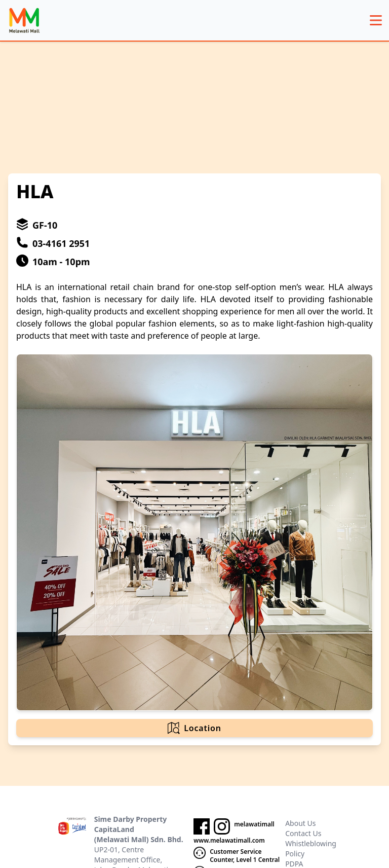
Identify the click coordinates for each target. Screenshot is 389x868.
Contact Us (303, 833)
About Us (300, 823)
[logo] (24, 20)
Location (194, 728)
